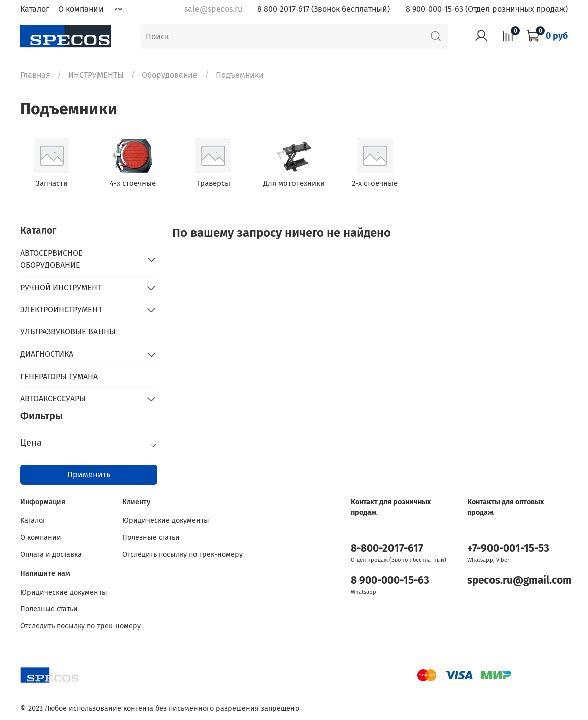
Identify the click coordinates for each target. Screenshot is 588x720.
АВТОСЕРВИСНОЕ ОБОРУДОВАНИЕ (52, 259)
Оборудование (170, 75)
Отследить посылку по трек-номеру (182, 554)
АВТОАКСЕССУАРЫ (53, 398)
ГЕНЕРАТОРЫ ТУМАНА (59, 376)
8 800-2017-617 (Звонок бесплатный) (324, 9)
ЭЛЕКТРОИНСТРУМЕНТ (61, 309)
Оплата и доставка (51, 554)
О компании (81, 9)
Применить (89, 474)
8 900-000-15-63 (390, 580)
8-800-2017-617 (387, 548)
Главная (35, 75)
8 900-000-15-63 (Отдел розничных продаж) (487, 9)
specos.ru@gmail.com (520, 580)
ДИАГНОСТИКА (47, 354)
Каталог (35, 9)
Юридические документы (166, 521)
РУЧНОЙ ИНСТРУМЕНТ (61, 287)
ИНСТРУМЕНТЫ (96, 75)
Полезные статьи (151, 538)
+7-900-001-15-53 (508, 548)
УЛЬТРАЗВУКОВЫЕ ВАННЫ (68, 332)
